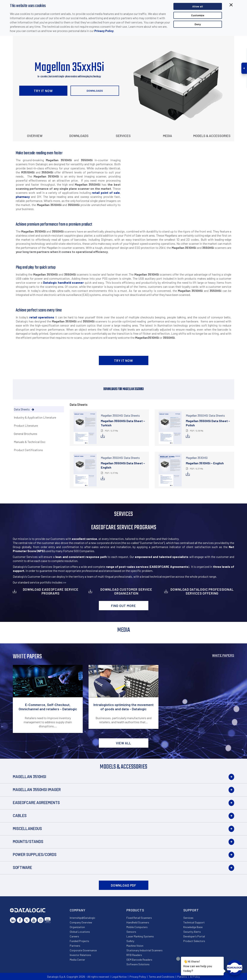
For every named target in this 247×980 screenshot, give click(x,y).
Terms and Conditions (162, 977)
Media (167, 136)
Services (123, 136)
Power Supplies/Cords (35, 854)
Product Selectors (194, 941)
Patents (182, 977)
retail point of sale (106, 193)
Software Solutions (138, 964)
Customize (198, 15)
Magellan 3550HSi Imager (37, 790)
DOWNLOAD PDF (124, 885)
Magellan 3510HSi (30, 777)
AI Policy (195, 977)
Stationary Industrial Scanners (144, 950)
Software (22, 867)
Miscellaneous (27, 828)
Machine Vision (135, 946)
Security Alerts (192, 932)
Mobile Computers (137, 927)
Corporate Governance (83, 950)
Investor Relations (80, 955)
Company (78, 910)
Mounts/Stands (28, 841)
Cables (20, 815)
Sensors (131, 932)
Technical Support (194, 922)
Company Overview (81, 922)
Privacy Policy (104, 31)
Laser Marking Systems (140, 936)
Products (135, 910)
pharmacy (23, 197)
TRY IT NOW (43, 91)
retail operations (42, 317)
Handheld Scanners (138, 922)
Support (191, 910)
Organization (77, 927)
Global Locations (80, 932)
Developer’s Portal (194, 936)
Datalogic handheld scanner (63, 282)
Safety (130, 941)
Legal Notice (119, 977)
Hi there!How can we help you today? (198, 965)
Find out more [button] (123, 606)
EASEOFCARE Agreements (36, 802)
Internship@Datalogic (82, 918)
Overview (35, 136)
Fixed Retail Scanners (139, 918)
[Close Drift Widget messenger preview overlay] (178, 959)
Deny (198, 24)
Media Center (77, 960)
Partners (75, 946)
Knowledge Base (193, 927)
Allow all (198, 6)
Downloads (95, 91)
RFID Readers (134, 955)
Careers (74, 936)
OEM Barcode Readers (139, 960)
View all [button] (124, 743)
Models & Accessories (212, 136)
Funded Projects (79, 941)
